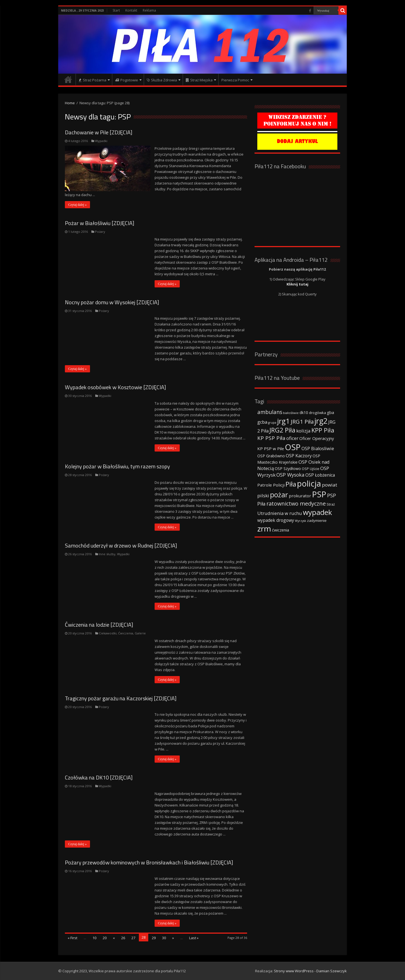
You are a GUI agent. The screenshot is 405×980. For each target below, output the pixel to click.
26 (123, 938)
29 (154, 938)
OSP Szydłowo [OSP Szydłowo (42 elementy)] (288, 468)
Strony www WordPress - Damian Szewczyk (310, 971)
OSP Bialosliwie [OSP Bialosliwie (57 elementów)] (318, 448)
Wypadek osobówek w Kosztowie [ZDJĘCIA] (115, 387)
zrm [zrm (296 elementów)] (264, 528)
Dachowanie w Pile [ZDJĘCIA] (99, 132)
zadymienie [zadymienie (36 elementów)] (317, 520)
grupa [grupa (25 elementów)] (272, 423)
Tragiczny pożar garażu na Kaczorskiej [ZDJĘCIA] (121, 698)
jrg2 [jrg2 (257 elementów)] (321, 421)
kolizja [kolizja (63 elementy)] (303, 431)
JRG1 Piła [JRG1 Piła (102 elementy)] (302, 421)
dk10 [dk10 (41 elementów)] (304, 412)
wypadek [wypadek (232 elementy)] (317, 512)
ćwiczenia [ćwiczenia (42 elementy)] (280, 530)
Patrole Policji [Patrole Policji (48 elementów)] (271, 485)
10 (94, 938)
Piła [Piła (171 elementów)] (291, 484)
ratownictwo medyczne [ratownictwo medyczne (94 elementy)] (296, 504)
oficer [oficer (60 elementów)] (292, 438)
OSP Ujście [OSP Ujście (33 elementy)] (311, 469)
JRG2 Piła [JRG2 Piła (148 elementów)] (282, 430)
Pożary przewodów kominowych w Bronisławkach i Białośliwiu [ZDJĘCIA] (149, 862)
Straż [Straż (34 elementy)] (331, 504)
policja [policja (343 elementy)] (309, 483)
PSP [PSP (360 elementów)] (319, 494)
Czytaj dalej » (77, 205)
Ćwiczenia (126, 633)
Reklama (149, 10)
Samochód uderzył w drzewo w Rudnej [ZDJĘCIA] (121, 545)
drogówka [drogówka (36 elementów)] (317, 413)
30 (164, 938)
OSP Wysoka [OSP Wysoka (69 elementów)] (290, 475)
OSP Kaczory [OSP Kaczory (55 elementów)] (299, 456)
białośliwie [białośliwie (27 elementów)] (291, 413)
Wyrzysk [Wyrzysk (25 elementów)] (301, 521)
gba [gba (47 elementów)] (330, 412)
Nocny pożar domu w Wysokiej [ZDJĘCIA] (112, 302)
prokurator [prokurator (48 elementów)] (300, 496)
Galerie (140, 633)
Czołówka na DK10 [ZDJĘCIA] (99, 777)
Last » (194, 938)
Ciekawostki (108, 633)
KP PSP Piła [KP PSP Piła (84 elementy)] (271, 438)
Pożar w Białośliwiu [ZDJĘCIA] (100, 223)
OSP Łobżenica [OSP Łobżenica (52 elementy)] (320, 475)
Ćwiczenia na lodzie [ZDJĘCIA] (99, 625)
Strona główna (68, 79)
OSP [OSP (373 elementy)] (293, 447)
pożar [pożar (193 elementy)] (279, 495)
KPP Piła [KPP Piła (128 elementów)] (323, 430)
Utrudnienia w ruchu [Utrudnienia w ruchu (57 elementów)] (280, 513)
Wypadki (101, 141)
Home (70, 103)
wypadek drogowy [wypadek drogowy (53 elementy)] (276, 520)
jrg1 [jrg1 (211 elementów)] (284, 421)
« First (72, 938)
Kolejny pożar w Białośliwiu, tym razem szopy (117, 466)
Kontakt (131, 10)
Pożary (100, 232)
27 (133, 938)
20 (105, 938)
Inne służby (107, 554)
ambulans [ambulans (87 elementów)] (270, 412)
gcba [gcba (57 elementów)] (262, 422)
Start (116, 10)
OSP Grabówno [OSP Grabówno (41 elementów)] (271, 456)
